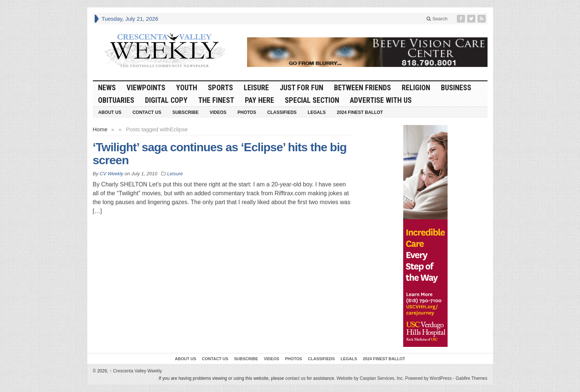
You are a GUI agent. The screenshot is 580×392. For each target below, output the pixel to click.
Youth (187, 88)
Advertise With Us (381, 100)
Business (456, 88)
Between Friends (362, 88)
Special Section (312, 100)
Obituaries (116, 100)
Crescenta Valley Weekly (136, 371)
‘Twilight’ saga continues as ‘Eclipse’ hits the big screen (220, 154)
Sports (220, 88)
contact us (295, 378)
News (107, 88)
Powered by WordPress (428, 378)
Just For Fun (301, 88)
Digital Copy (166, 100)
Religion (416, 88)
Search (437, 19)
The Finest (216, 100)
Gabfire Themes (472, 378)
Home (100, 129)
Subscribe (186, 112)
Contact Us (147, 112)
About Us (110, 112)
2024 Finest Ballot (360, 112)
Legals (317, 112)
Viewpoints (146, 88)
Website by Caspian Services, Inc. (370, 378)
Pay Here (259, 100)
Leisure (256, 88)
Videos (218, 112)
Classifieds (282, 112)
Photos (247, 112)
